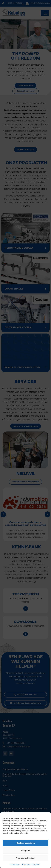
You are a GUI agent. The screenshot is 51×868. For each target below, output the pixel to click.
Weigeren (26, 851)
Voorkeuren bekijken (26, 858)
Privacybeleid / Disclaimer (30, 864)
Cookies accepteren (26, 843)
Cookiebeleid (15, 864)
